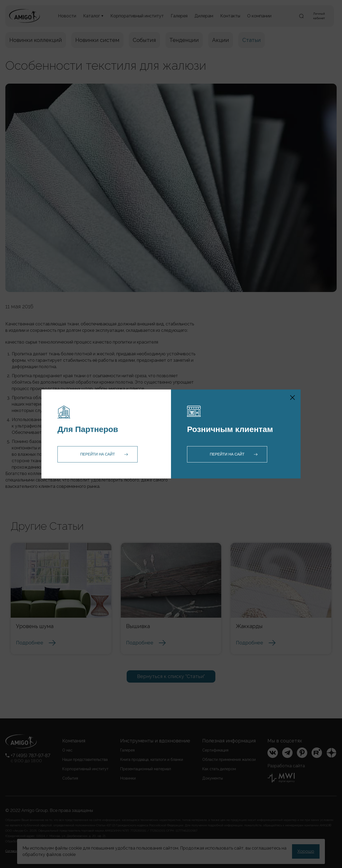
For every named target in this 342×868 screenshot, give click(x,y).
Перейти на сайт (98, 454)
